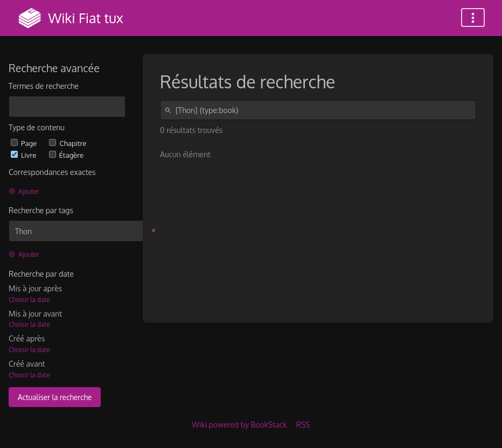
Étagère (66, 155)
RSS (303, 425)
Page (25, 143)
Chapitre (68, 143)
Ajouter (24, 191)
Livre (25, 155)
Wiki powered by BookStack (239, 425)
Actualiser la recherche (55, 397)
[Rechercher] (170, 110)
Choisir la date (29, 300)
